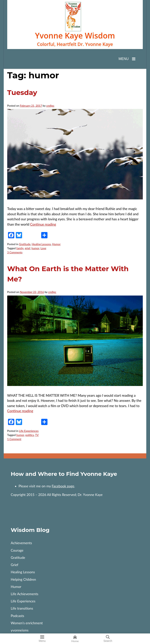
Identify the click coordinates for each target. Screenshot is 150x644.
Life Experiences (29, 431)
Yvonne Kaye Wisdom (75, 36)
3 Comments (15, 252)
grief (28, 248)
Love (43, 248)
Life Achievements (25, 594)
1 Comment (14, 439)
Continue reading (43, 224)
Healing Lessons (41, 244)
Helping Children (23, 579)
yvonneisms (20, 630)
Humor (56, 244)
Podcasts (17, 616)
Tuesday (22, 92)
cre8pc (50, 106)
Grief (15, 565)
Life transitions (22, 608)
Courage (17, 550)
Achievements (21, 543)
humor (35, 248)
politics (30, 435)
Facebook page (63, 486)
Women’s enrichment (27, 623)
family (20, 248)
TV (37, 435)
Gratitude (25, 244)
